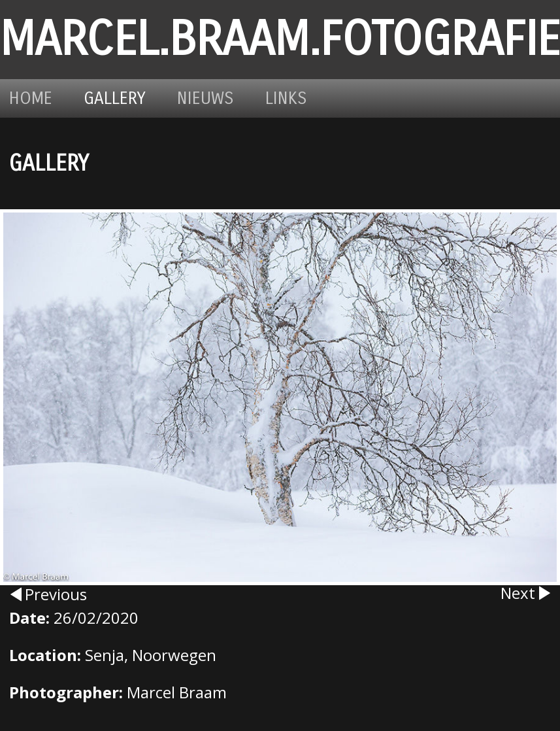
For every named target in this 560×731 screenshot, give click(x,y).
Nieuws (206, 98)
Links (286, 98)
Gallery (115, 98)
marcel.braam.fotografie (280, 40)
